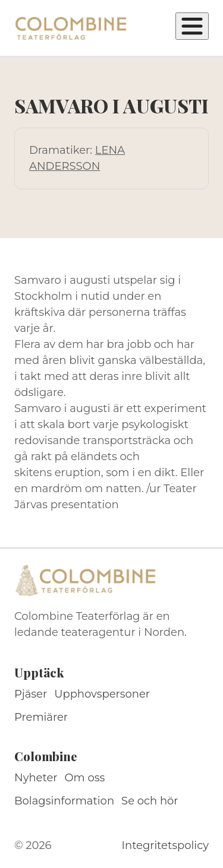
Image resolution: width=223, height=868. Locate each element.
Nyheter (36, 778)
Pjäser (31, 694)
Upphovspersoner (102, 694)
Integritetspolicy (165, 845)
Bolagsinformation (64, 801)
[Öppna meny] (192, 26)
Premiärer (41, 717)
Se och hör (150, 801)
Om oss (85, 778)
